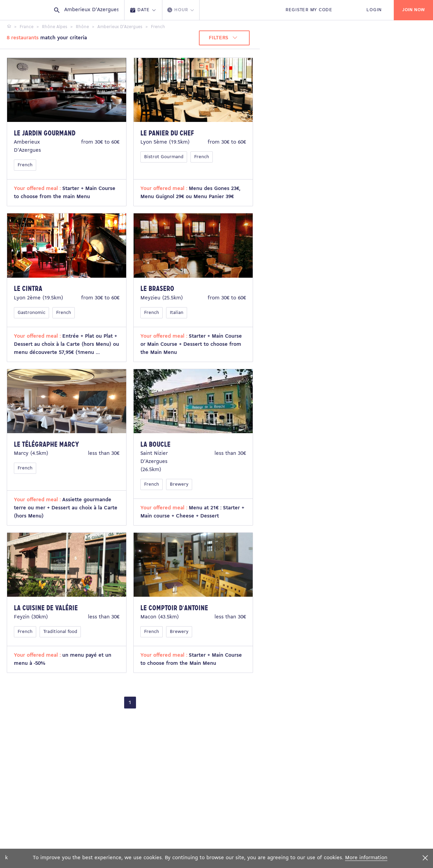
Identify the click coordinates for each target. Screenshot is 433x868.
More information (366, 858)
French (25, 165)
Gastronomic (31, 313)
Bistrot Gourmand (164, 157)
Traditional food (60, 632)
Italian (177, 313)
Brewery (179, 484)
